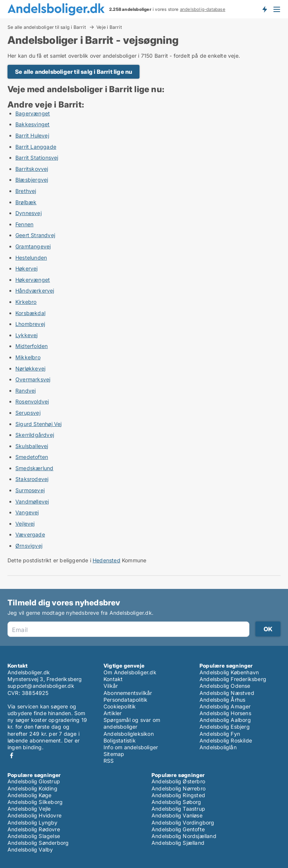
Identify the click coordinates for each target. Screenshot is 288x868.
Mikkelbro (28, 357)
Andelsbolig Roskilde (226, 740)
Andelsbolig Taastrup (178, 809)
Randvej (25, 391)
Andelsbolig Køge (29, 795)
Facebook (12, 755)
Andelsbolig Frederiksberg (233, 679)
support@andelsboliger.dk (41, 686)
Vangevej (27, 512)
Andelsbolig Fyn (220, 734)
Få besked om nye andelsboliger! (264, 9)
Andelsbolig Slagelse (34, 836)
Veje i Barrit (109, 27)
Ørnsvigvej (29, 546)
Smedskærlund (34, 468)
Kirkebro (26, 302)
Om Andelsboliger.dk (130, 672)
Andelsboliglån (218, 747)
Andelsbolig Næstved (227, 693)
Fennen (24, 224)
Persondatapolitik (125, 700)
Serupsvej (28, 413)
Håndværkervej (35, 291)
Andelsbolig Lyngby (33, 822)
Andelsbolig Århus (222, 700)
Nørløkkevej (30, 368)
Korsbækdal (30, 313)
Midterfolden (31, 346)
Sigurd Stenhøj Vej (39, 424)
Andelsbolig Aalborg (225, 720)
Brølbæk (26, 202)
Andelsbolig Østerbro (178, 781)
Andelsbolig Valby (30, 849)
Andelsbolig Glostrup (34, 781)
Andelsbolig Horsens (225, 713)
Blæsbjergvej (32, 180)
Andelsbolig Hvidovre (34, 815)
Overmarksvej (33, 379)
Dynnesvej (28, 213)
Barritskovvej (32, 169)
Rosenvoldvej (32, 401)
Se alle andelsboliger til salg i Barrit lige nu (73, 72)
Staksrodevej (32, 479)
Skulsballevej (32, 446)
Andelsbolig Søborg (176, 802)
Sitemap (114, 754)
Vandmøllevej (32, 501)
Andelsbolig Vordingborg (183, 822)
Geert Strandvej (35, 235)
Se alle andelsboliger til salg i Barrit (47, 27)
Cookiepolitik (120, 706)
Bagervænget (33, 113)
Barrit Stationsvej (37, 158)
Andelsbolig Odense (225, 686)
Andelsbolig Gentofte (178, 829)
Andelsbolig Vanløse (177, 815)
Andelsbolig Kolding (32, 788)
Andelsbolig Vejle (29, 809)
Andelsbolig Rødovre (34, 829)
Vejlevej (25, 524)
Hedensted (106, 560)
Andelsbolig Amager (225, 706)
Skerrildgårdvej (35, 435)
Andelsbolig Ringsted (178, 795)
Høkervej (27, 268)
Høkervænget (33, 280)
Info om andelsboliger (131, 747)
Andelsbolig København (229, 672)
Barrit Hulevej (32, 135)
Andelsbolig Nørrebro (178, 788)
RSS (109, 761)
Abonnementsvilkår (128, 693)
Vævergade (30, 534)
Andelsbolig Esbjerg (225, 727)
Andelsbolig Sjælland (178, 843)
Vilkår (111, 686)
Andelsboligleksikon (129, 734)
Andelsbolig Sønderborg (38, 843)
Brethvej (26, 191)
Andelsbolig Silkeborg (35, 802)
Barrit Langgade (36, 147)
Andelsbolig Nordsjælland (184, 836)
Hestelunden (31, 258)
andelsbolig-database (203, 9)
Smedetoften (32, 457)
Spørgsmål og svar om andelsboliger (132, 723)
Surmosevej (30, 490)
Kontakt (113, 679)
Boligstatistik (120, 740)
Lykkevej (27, 335)
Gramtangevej (33, 246)
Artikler (113, 713)
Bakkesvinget (32, 124)
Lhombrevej (30, 324)
